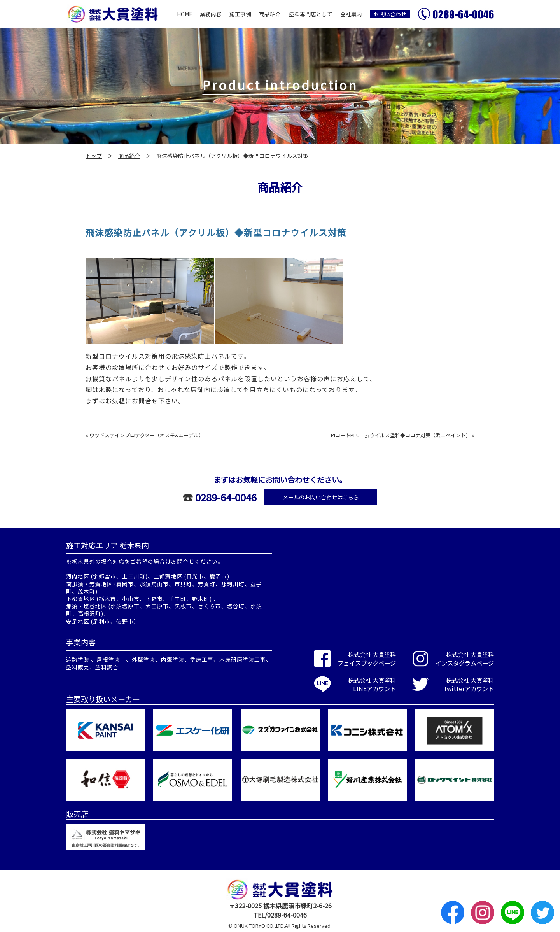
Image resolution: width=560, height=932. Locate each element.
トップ (94, 156)
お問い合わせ (390, 14)
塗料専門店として (311, 14)
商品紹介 (270, 14)
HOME (185, 14)
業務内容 (211, 14)
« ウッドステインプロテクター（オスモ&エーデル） (145, 435)
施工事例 (240, 14)
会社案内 (351, 14)
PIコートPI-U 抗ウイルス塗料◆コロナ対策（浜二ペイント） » (403, 435)
